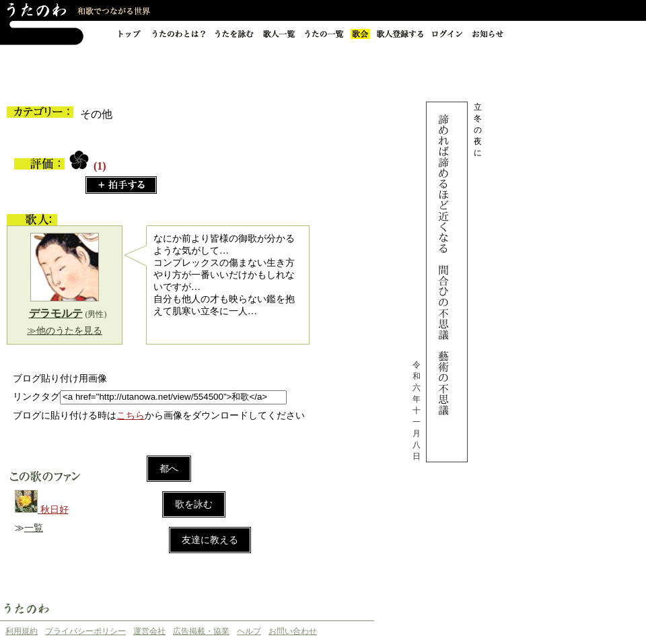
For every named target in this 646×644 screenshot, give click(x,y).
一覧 (34, 528)
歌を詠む (194, 504)
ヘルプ (249, 631)
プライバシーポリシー (85, 631)
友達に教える (210, 540)
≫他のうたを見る (65, 331)
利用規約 (22, 631)
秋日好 (55, 510)
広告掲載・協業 (201, 631)
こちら (131, 416)
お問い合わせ (293, 631)
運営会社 (149, 631)
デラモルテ (56, 313)
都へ (169, 469)
